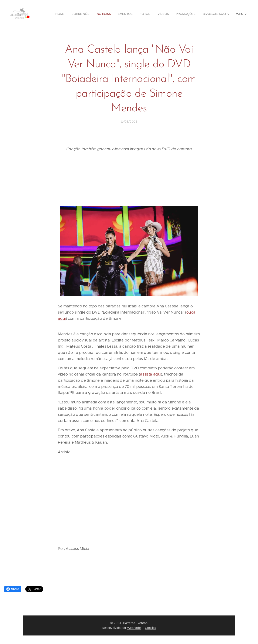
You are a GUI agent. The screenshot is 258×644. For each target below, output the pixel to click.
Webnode (134, 628)
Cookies (150, 628)
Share (13, 589)
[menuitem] (60, 14)
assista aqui (150, 374)
